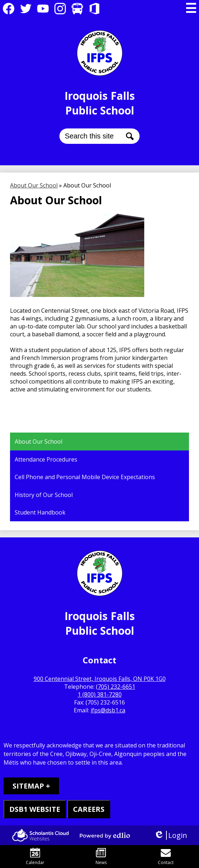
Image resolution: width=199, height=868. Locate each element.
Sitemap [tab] (28, 786)
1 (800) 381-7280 (100, 694)
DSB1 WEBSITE (35, 809)
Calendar (35, 857)
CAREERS (89, 809)
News (101, 857)
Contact (166, 857)
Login (171, 835)
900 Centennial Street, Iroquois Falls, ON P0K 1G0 (100, 679)
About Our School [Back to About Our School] (34, 185)
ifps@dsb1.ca (108, 710)
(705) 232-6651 (116, 687)
